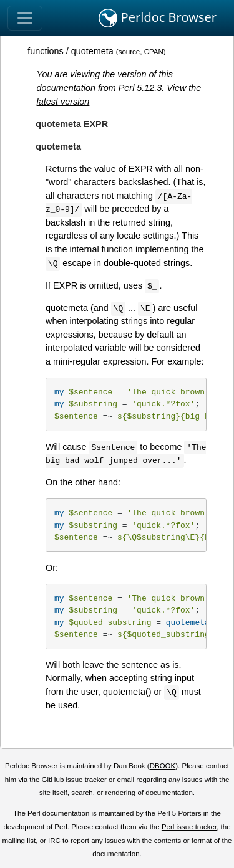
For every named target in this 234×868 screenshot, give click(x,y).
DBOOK (163, 766)
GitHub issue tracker (74, 780)
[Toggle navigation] (25, 18)
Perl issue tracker (189, 827)
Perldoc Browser (158, 18)
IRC (54, 841)
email (125, 780)
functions (46, 51)
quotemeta (92, 51)
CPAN (154, 52)
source (129, 52)
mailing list (19, 841)
